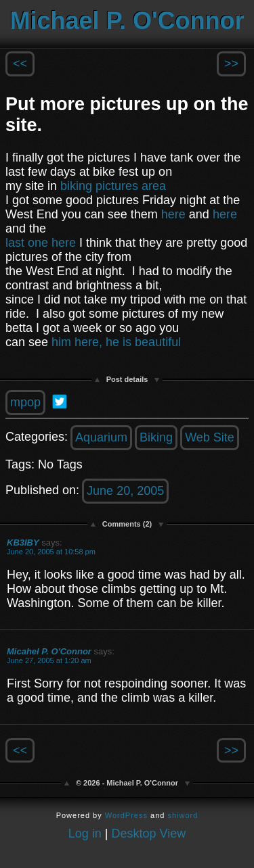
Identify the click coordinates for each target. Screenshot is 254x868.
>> (231, 64)
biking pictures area (113, 186)
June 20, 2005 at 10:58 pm (51, 552)
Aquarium (101, 437)
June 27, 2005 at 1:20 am (49, 660)
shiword (183, 815)
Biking (156, 437)
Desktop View (149, 834)
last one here (41, 243)
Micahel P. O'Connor (49, 651)
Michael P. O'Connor (127, 21)
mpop (25, 402)
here (173, 214)
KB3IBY (23, 542)
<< (20, 64)
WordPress (126, 815)
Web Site (210, 437)
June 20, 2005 (125, 491)
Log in (85, 834)
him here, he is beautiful (116, 342)
